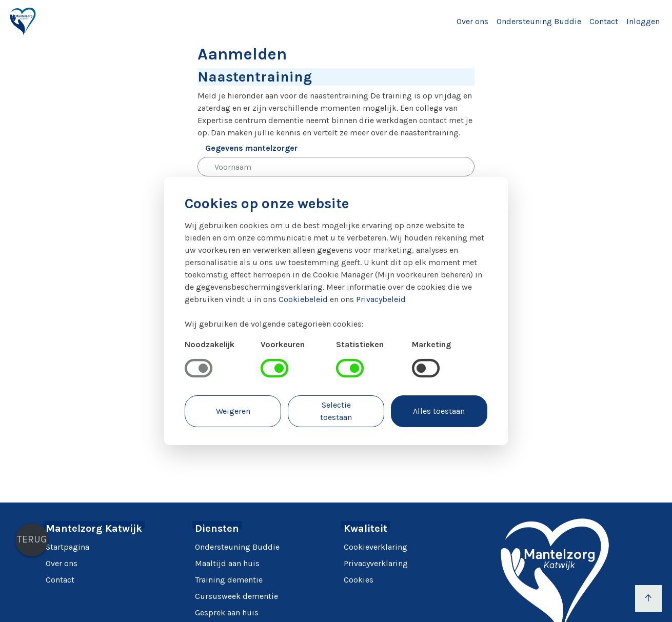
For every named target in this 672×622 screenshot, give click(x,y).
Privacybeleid (381, 299)
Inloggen (643, 21)
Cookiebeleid (303, 299)
